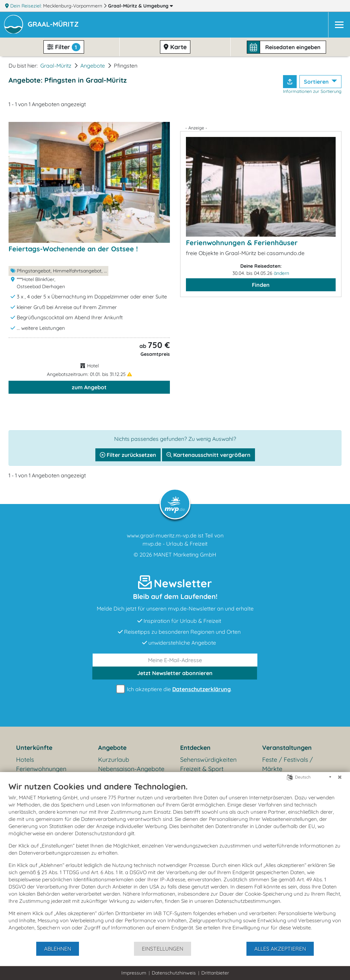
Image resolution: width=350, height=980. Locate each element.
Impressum (134, 973)
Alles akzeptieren (280, 949)
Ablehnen (58, 949)
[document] (175, 861)
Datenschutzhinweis (174, 973)
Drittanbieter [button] (215, 973)
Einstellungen (163, 949)
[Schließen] (340, 777)
